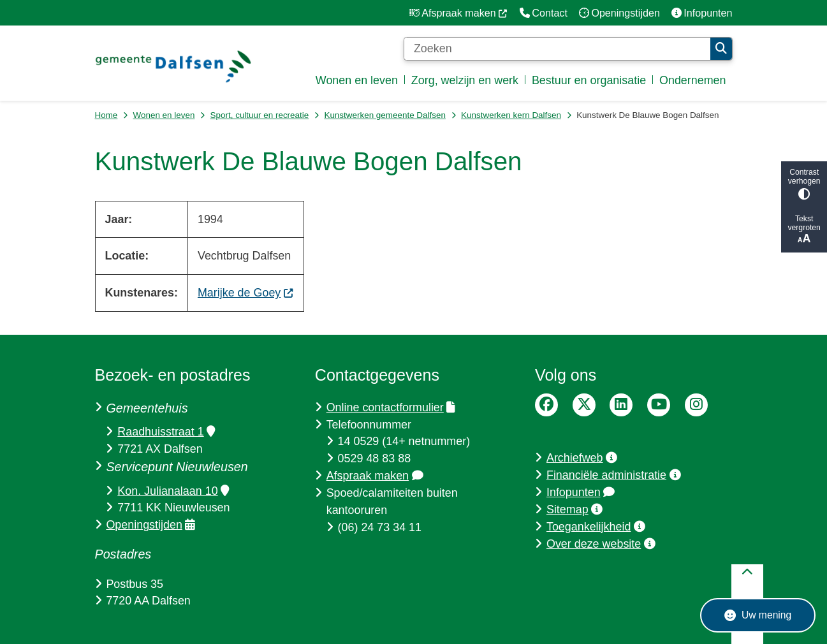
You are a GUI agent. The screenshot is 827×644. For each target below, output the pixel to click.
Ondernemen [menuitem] (693, 80)
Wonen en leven (164, 115)
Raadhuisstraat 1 (166, 432)
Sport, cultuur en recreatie (260, 115)
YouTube (659, 405)
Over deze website (601, 544)
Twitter (584, 405)
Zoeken (721, 48)
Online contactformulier (391, 407)
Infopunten (581, 492)
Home (106, 115)
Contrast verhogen (804, 184)
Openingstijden (150, 525)
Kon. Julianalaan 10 (173, 491)
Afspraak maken (375, 476)
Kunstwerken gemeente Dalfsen (384, 115)
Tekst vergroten (804, 230)
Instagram (696, 405)
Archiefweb (582, 458)
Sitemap (575, 509)
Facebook (546, 405)
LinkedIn (621, 405)
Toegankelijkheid (596, 527)
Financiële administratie (614, 475)
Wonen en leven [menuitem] (357, 80)
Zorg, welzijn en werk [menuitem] (465, 80)
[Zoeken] (557, 49)
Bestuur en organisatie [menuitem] (589, 80)
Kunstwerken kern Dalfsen (511, 115)
